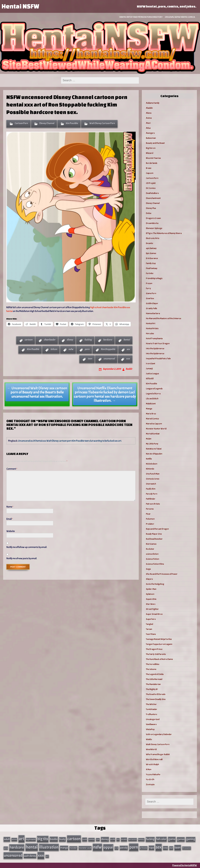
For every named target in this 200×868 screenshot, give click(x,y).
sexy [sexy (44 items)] (165, 848)
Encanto (150, 243)
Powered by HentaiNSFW (185, 865)
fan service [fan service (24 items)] (133, 839)
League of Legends (154, 389)
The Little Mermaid (154, 679)
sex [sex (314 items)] (159, 847)
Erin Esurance (152, 258)
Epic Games (151, 253)
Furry (148, 288)
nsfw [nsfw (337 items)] (97, 847)
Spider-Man (151, 589)
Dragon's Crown (153, 218)
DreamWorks (152, 223)
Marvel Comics (152, 419)
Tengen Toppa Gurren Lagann (159, 644)
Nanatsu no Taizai (154, 449)
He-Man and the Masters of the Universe (164, 318)
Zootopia (150, 784)
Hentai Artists (152, 328)
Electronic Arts (153, 238)
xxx (128, 359)
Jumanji (149, 369)
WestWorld (151, 749)
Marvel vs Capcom (154, 424)
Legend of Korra (153, 394)
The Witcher (151, 704)
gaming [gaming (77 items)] (191, 839)
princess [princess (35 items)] (144, 848)
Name (10, 507)
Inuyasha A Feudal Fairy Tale (158, 359)
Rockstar (150, 549)
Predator (150, 524)
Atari (148, 123)
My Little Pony (152, 444)
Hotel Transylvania (154, 338)
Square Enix (151, 599)
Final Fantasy (152, 268)
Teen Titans (151, 634)
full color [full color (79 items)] (161, 839)
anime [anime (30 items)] (14, 839)
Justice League (152, 374)
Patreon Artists (153, 504)
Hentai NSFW (20, 6)
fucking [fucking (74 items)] (150, 839)
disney (70, 340)
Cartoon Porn (21, 123)
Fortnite (150, 273)
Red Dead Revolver (154, 539)
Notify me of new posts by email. (22, 558)
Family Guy (151, 263)
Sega (148, 569)
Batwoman (151, 138)
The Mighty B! (152, 689)
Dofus (149, 213)
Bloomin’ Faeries (153, 158)
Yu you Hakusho (153, 774)
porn (87, 349)
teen (90, 359)
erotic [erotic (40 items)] (124, 839)
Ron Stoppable (108, 349)
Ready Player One (154, 534)
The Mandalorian (153, 684)
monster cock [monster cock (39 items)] (85, 848)
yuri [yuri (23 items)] (47, 856)
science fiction (152, 554)
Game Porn (151, 293)
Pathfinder (151, 499)
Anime (149, 118)
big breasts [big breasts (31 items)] (31, 839)
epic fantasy (151, 248)
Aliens (149, 113)
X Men (149, 769)
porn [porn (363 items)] (134, 847)
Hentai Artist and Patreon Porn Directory (141, 17)
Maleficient (151, 404)
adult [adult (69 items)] (7, 839)
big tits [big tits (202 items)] (43, 839)
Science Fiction (152, 559)
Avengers (150, 133)
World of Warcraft (154, 759)
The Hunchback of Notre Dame (159, 659)
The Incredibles (153, 664)
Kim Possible (72, 123)
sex (128, 349)
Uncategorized (153, 719)
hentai (127, 340)
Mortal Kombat (153, 434)
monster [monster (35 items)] (73, 848)
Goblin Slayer (152, 303)
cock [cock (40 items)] (85, 839)
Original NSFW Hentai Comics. (180, 17)
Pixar (148, 514)
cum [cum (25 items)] (98, 839)
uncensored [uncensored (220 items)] (13, 855)
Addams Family (153, 103)
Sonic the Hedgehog (155, 584)
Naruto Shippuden (154, 454)
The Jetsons (151, 669)
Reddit (129, 369)
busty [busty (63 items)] (62, 839)
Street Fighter (152, 609)
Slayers (149, 579)
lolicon (54, 349)
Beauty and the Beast (155, 143)
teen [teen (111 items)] (178, 847)
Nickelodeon (152, 464)
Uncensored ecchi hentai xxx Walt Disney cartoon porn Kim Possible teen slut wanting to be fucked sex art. (70, 441)
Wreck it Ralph (152, 764)
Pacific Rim (151, 489)
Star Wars (151, 604)
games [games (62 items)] (181, 839)
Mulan (149, 439)
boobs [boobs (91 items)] (54, 839)
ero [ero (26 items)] (118, 840)
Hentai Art (151, 323)
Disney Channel (47, 123)
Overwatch (151, 484)
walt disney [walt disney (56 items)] (30, 856)
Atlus (148, 128)
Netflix (149, 459)
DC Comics (151, 188)
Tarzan (149, 629)
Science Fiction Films (155, 564)
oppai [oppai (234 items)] (108, 847)
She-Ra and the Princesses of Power (162, 574)
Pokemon (150, 519)
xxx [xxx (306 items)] (41, 855)
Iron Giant (151, 364)
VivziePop (150, 729)
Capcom (150, 173)
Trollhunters (151, 714)
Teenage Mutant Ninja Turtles (159, 639)
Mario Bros (151, 414)
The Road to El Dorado (156, 694)
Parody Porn (152, 494)
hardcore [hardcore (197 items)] (17, 847)
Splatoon (150, 594)
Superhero (151, 619)
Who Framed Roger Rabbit (158, 754)
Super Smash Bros (154, 614)
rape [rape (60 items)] (151, 848)
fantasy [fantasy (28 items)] (141, 840)
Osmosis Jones (153, 479)
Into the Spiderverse (155, 348)
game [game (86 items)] (172, 839)
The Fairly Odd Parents (156, 654)
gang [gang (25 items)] (6, 848)
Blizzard (150, 153)
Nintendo (150, 469)
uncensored (109, 359)
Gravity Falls (151, 308)
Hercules (150, 333)
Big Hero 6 (151, 148)
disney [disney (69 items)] (105, 839)
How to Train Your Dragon (158, 343)
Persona (150, 509)
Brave (149, 168)
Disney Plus (151, 208)
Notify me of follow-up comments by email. (27, 547)
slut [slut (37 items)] (171, 848)
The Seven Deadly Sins (156, 699)
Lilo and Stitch (152, 399)
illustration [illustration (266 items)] (49, 847)
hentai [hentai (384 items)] (32, 847)
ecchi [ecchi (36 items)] (113, 839)
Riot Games (151, 544)
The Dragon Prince (154, 649)
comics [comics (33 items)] (91, 839)
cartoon (28, 340)
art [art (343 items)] (21, 839)
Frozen (149, 283)
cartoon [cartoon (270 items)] (74, 839)
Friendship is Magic (154, 278)
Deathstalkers (152, 193)
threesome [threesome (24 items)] (187, 848)
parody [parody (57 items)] (124, 848)
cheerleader (50, 340)
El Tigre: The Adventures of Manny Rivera (164, 233)
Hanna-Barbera (153, 313)
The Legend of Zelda (155, 674)
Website (11, 531)
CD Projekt (151, 183)
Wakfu (149, 739)
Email (10, 519)
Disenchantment (153, 198)
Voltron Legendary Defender (159, 734)
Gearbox (150, 298)
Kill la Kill (150, 379)
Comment (12, 469)
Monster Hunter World (156, 429)
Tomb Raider (152, 709)
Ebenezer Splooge (154, 228)
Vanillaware (151, 724)
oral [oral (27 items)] (116, 848)
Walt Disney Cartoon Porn (102, 123)
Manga (149, 409)
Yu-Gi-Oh (150, 779)
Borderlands (152, 163)
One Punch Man (153, 474)
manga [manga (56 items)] (64, 848)
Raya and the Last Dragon (157, 529)
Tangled (149, 624)
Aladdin (149, 108)
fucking (88, 340)
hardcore (108, 340)
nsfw (71, 349)
